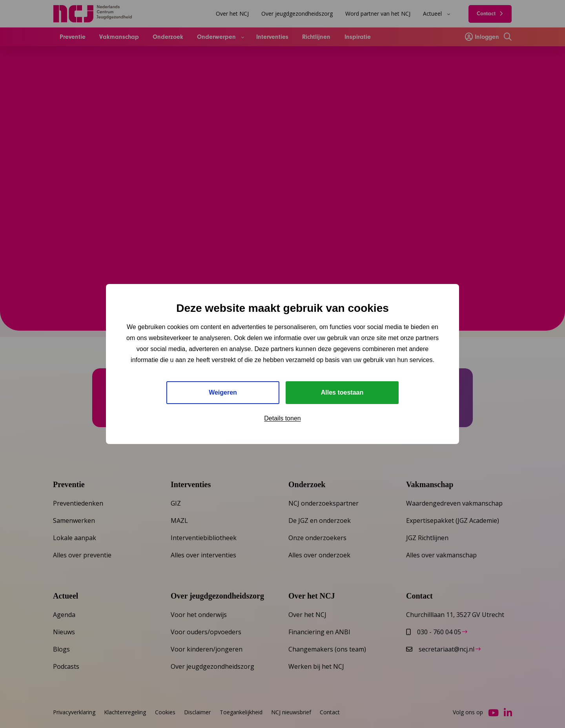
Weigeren (223, 392)
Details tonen (282, 418)
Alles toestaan (342, 392)
